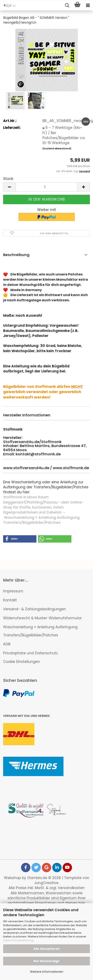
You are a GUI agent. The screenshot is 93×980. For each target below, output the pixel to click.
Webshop (12, 878)
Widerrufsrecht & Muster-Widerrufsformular (42, 618)
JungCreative (46, 883)
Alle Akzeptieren (47, 949)
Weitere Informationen (47, 972)
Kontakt (10, 600)
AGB (7, 644)
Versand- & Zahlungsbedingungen (35, 609)
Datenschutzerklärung (18, 940)
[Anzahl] (46, 187)
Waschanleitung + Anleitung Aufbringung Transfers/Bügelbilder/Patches (40, 631)
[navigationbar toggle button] (88, 5)
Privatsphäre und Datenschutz (30, 653)
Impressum (13, 591)
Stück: (8, 179)
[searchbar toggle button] (67, 5)
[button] (9, 187)
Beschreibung (16, 255)
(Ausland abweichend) (57, 148)
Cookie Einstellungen (22, 662)
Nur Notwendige (46, 961)
